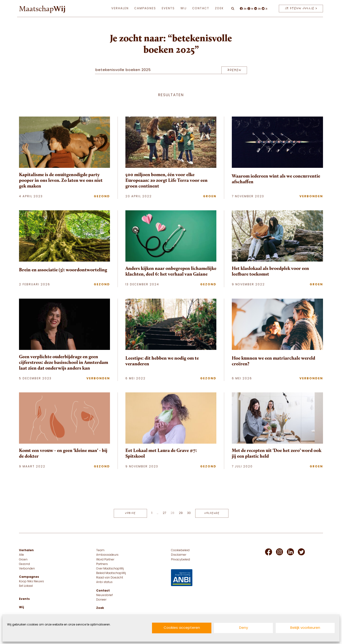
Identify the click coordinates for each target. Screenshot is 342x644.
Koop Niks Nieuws (31, 582)
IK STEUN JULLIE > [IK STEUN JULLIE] (301, 8)
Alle (21, 555)
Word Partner (105, 560)
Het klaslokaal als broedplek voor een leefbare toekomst (270, 271)
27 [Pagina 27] (164, 513)
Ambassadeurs (107, 555)
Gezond (102, 197)
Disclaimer (179, 555)
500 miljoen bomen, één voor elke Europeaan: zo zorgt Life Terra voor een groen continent (166, 180)
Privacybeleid (180, 560)
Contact (201, 9)
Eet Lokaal (26, 586)
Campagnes (145, 9)
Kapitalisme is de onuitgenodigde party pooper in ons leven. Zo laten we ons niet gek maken (61, 180)
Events (168, 9)
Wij (184, 9)
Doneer (101, 600)
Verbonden (311, 197)
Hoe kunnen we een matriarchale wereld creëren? (273, 361)
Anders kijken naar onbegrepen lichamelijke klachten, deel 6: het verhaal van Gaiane (171, 271)
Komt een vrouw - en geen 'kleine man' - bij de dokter (63, 453)
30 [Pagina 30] (189, 513)
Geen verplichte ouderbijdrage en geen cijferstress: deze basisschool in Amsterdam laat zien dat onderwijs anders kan (64, 362)
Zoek (219, 9)
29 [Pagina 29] (181, 513)
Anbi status (104, 582)
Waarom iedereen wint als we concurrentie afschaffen (276, 179)
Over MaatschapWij (110, 569)
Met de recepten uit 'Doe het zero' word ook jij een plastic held (277, 453)
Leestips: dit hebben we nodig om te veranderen (162, 361)
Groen (210, 197)
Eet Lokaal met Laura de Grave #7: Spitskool (161, 453)
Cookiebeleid (180, 550)
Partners (102, 564)
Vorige (130, 513)
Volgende (212, 513)
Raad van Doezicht (110, 578)
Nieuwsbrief (104, 595)
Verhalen (120, 9)
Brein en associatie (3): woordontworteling (63, 270)
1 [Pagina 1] (152, 513)
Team (100, 550)
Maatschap (42, 9)
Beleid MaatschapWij (111, 573)
